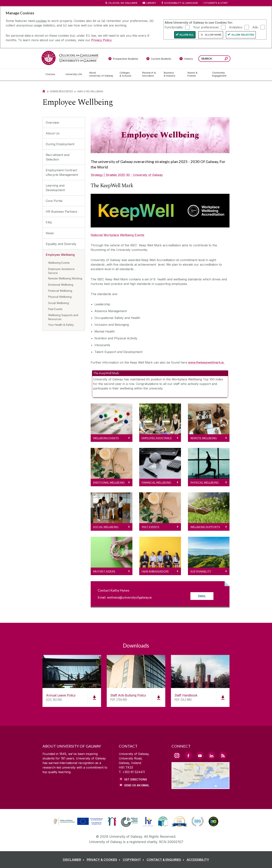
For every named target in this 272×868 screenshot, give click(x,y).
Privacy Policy (101, 40)
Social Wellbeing (59, 303)
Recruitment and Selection (58, 157)
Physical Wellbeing (60, 297)
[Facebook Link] (188, 755)
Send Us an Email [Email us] (137, 785)
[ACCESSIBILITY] (198, 860)
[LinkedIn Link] (211, 755)
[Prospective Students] (123, 59)
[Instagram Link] (177, 756)
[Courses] (53, 74)
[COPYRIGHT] (134, 860)
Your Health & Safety (61, 325)
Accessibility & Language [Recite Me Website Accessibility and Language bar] (179, 3)
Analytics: (236, 27)
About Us (53, 133)
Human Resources (61, 91)
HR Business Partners (61, 212)
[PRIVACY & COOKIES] (104, 860)
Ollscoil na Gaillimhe (123, 3)
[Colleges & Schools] (128, 74)
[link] (78, 821)
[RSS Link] (223, 755)
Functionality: (174, 27)
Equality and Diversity (61, 244)
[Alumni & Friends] (197, 74)
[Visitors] (186, 59)
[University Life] (74, 74)
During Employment (60, 144)
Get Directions (136, 779)
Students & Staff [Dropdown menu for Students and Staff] (216, 3)
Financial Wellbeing (60, 291)
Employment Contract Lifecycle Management (62, 172)
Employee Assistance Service (61, 271)
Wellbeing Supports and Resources (63, 317)
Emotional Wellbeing (61, 285)
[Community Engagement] (219, 74)
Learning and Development (55, 188)
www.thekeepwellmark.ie (206, 362)
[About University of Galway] (101, 74)
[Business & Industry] (172, 74)
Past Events (55, 309)
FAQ (49, 222)
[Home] (44, 91)
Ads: (255, 27)
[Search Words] (214, 59)
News (50, 233)
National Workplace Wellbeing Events (117, 235)
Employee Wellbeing (60, 255)
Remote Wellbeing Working (65, 278)
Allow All (187, 35)
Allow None (213, 35)
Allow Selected (243, 35)
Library (151, 3)
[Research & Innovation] (150, 74)
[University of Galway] (70, 58)
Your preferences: (206, 27)
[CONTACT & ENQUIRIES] (166, 860)
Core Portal (54, 201)
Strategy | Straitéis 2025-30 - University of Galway (127, 175)
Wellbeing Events (59, 263)
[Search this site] (226, 59)
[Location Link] (201, 787)
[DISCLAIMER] (74, 860)
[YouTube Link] (200, 755)
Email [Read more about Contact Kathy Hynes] (202, 596)
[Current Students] (159, 59)
